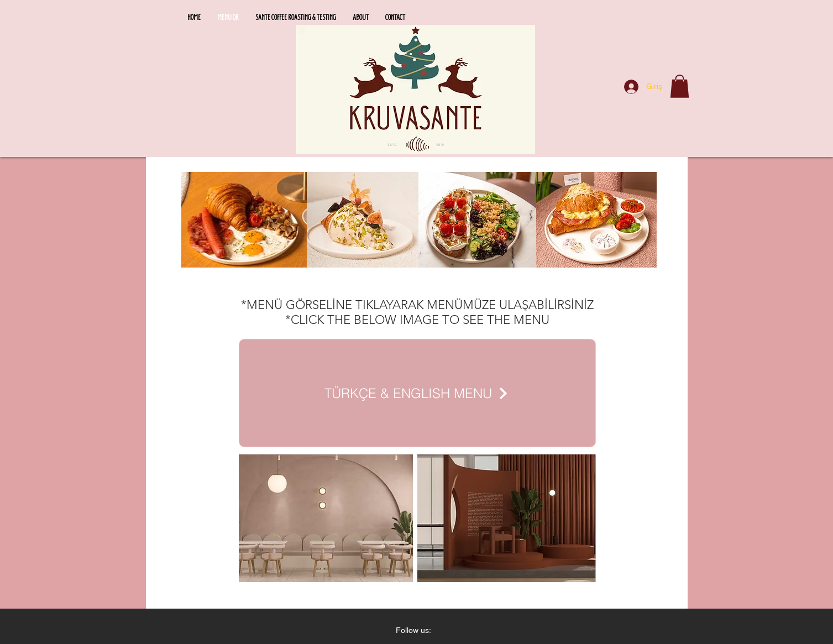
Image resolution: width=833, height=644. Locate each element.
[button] (680, 86)
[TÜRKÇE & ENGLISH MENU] (417, 393)
